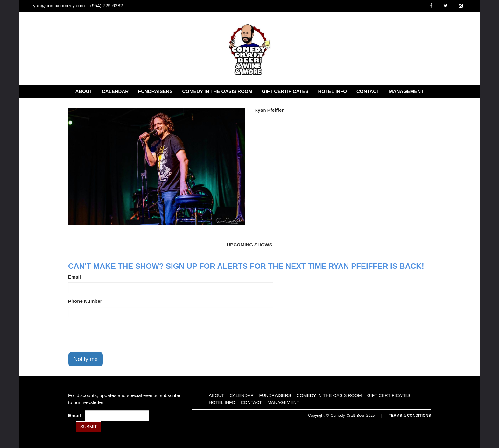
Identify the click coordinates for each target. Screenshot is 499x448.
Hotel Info (332, 91)
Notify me (86, 359)
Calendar (115, 91)
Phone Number (85, 301)
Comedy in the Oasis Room (217, 91)
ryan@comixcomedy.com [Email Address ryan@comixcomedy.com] (58, 6)
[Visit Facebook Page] (431, 6)
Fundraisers (155, 91)
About (84, 91)
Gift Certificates (285, 91)
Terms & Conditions (410, 416)
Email (74, 277)
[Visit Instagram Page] (461, 6)
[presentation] (116, 335)
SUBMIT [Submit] (89, 427)
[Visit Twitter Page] (446, 6)
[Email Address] (117, 416)
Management (406, 91)
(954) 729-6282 (107, 6)
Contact (368, 91)
